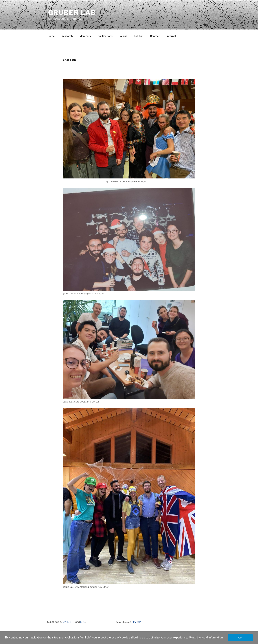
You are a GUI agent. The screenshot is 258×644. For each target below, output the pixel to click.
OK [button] (240, 638)
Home (51, 36)
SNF (72, 622)
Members (85, 36)
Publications (105, 36)
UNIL (66, 622)
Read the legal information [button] (206, 637)
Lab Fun (139, 36)
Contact (155, 36)
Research (67, 36)
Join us (123, 36)
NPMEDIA (136, 622)
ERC (83, 622)
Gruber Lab (72, 13)
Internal (171, 36)
